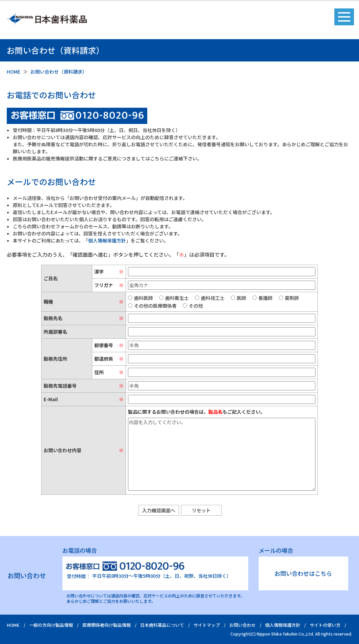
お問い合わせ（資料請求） (59, 72)
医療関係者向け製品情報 (107, 625)
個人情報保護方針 (107, 240)
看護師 (262, 298)
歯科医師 (140, 298)
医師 (238, 298)
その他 (193, 306)
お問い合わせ (242, 625)
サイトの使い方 (325, 625)
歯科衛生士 (174, 298)
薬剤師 (289, 298)
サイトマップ (207, 625)
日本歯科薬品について (162, 625)
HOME (14, 72)
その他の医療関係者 (152, 306)
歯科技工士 (210, 298)
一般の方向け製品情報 (51, 625)
